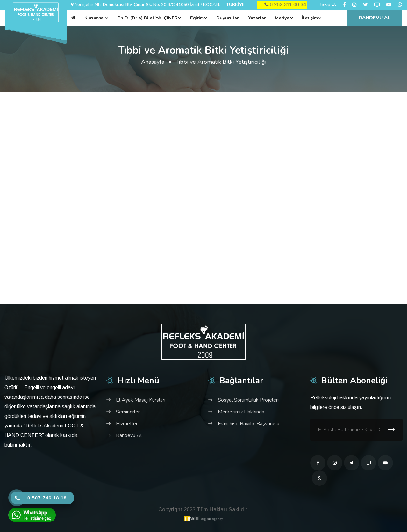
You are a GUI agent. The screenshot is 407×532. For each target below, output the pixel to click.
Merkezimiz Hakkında (241, 412)
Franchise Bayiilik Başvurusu (249, 424)
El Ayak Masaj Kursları (141, 400)
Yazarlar (257, 18)
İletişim (310, 18)
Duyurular (228, 18)
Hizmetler (127, 424)
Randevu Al (375, 18)
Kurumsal (95, 18)
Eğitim (197, 18)
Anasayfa (153, 62)
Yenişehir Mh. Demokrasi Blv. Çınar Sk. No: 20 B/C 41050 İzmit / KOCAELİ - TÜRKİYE (160, 5)
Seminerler (128, 412)
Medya (282, 18)
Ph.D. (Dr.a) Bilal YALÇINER (148, 18)
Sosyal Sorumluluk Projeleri (248, 400)
